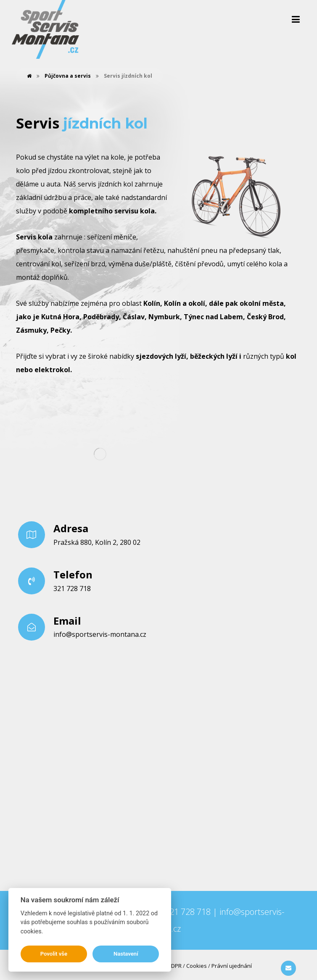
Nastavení (126, 954)
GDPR (174, 966)
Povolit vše (54, 954)
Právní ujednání (232, 966)
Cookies (197, 966)
